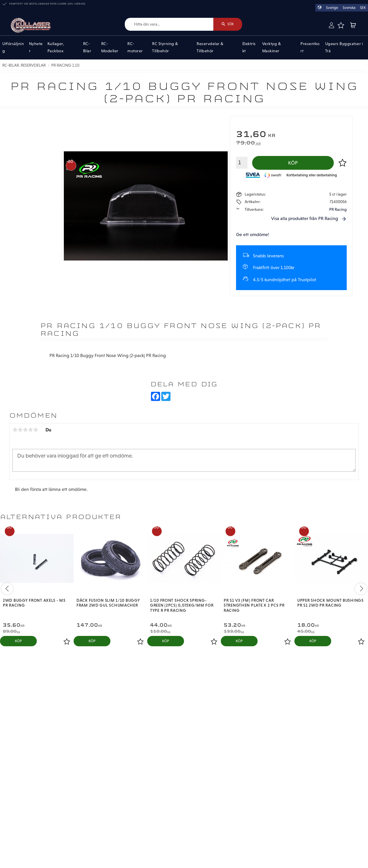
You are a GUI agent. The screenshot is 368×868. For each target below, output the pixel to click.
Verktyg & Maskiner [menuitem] (272, 47)
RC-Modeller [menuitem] (110, 47)
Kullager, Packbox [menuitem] (56, 47)
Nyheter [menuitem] (36, 47)
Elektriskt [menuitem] (249, 47)
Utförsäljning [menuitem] (13, 47)
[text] (291, 135)
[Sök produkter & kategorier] (169, 24)
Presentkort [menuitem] (310, 47)
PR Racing (338, 209)
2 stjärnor (20, 430)
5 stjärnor (36, 430)
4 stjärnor (30, 430)
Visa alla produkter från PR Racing (305, 218)
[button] (341, 25)
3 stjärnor (25, 430)
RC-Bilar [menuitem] (87, 47)
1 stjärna (15, 430)
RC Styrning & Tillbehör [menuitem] (165, 47)
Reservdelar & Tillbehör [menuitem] (210, 47)
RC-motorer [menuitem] (135, 47)
